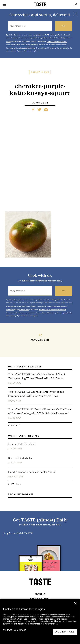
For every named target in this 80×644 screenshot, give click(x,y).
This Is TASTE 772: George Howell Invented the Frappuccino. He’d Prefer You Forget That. (36, 394)
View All (15, 426)
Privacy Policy (12, 624)
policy (54, 48)
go (64, 26)
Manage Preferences (15, 630)
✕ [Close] (75, 603)
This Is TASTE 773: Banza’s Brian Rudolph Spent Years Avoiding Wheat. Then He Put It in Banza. (37, 376)
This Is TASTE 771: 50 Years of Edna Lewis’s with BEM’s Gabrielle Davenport (40, 411)
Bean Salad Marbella (20, 458)
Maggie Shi (42, 103)
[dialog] (40, 622)
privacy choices (51, 624)
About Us (40, 594)
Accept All (65, 632)
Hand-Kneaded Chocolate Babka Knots (31, 472)
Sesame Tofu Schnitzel (22, 444)
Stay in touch (11, 533)
